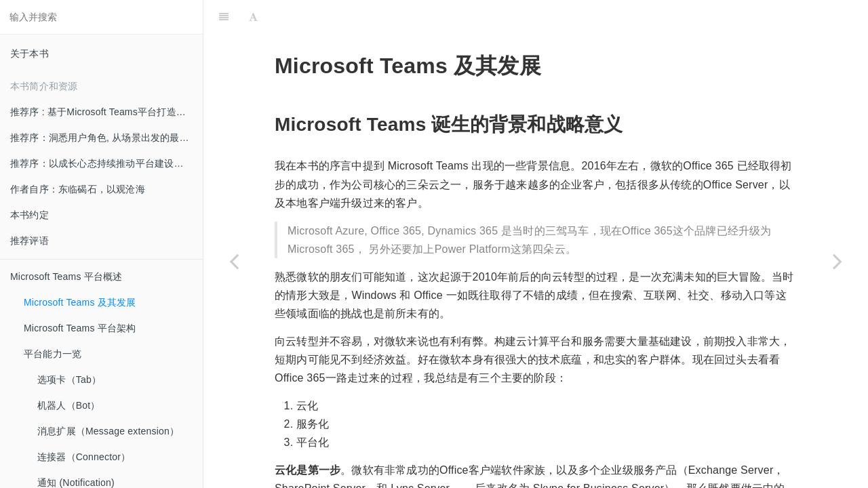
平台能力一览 (53, 354)
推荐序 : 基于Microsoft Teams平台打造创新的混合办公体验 (106, 112)
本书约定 (29, 215)
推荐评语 (29, 241)
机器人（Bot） (69, 405)
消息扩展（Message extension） (108, 431)
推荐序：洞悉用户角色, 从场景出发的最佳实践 (106, 138)
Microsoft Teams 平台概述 (66, 277)
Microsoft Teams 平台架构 (80, 328)
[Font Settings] (253, 17)
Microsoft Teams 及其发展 (80, 302)
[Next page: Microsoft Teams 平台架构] (837, 261)
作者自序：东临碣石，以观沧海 (78, 189)
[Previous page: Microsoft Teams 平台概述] (234, 261)
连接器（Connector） (84, 457)
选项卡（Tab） (69, 380)
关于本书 (29, 54)
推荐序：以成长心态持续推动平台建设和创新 (106, 163)
